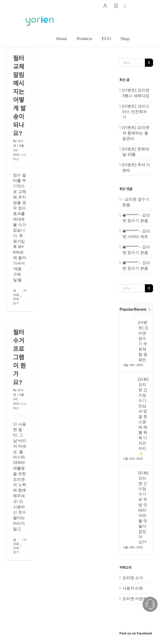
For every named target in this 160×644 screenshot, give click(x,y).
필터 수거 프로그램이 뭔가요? (19, 357)
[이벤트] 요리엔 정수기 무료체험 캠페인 (143, 341)
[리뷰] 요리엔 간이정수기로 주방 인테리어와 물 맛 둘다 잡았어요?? (143, 508)
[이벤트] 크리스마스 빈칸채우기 (136, 112)
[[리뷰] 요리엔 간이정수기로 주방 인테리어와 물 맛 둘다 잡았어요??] (129, 473)
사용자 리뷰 (133, 588)
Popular (127, 309)
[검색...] (132, 63)
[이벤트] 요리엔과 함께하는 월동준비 (136, 133)
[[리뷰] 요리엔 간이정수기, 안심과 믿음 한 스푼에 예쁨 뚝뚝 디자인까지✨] (129, 379)
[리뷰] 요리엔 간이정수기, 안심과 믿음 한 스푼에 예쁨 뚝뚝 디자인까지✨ (143, 417)
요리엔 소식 (133, 578)
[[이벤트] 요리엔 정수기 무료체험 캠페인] (129, 323)
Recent (140, 309)
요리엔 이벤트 (135, 599)
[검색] (149, 63)
